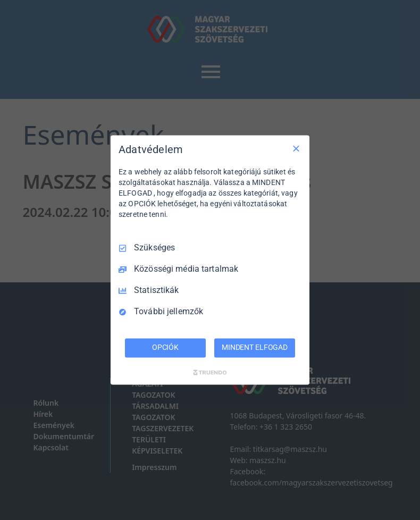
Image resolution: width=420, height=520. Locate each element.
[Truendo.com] (210, 373)
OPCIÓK (165, 348)
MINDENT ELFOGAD (255, 348)
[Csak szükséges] (296, 148)
